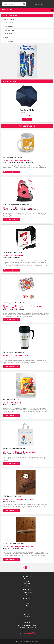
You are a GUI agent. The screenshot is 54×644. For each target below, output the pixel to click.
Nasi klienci (27, 584)
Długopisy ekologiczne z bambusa (13, 544)
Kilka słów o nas (27, 579)
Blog (27, 595)
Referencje (27, 581)
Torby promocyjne (8, 30)
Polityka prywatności (27, 592)
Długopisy (27, 603)
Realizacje (27, 586)
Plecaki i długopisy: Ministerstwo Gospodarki (17, 205)
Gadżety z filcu (8, 34)
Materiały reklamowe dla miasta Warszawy (16, 449)
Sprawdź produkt (27, 119)
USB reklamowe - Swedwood (12, 496)
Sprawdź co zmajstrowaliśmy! (11, 172)
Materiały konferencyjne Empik (12, 252)
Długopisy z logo (8, 23)
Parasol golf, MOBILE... (27, 110)
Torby (27, 608)
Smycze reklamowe (9, 19)
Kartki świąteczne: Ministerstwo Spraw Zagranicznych (19, 303)
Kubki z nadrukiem (8, 27)
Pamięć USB (6, 38)
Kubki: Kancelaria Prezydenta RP (13, 157)
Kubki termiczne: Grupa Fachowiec (14, 352)
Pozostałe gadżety (9, 41)
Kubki (27, 606)
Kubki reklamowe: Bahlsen (11, 400)
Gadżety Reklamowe (9, 10)
